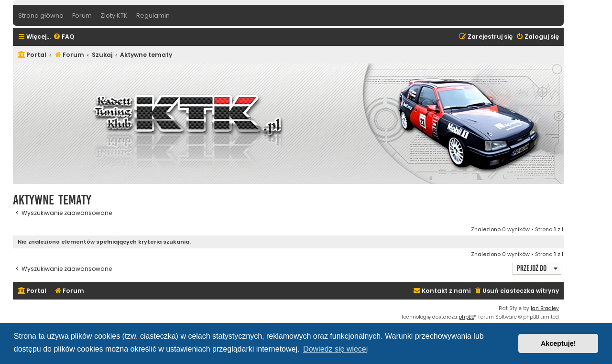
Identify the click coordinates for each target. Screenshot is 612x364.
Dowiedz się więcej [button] (335, 349)
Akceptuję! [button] (558, 343)
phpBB (466, 317)
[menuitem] (64, 37)
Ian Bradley (545, 308)
